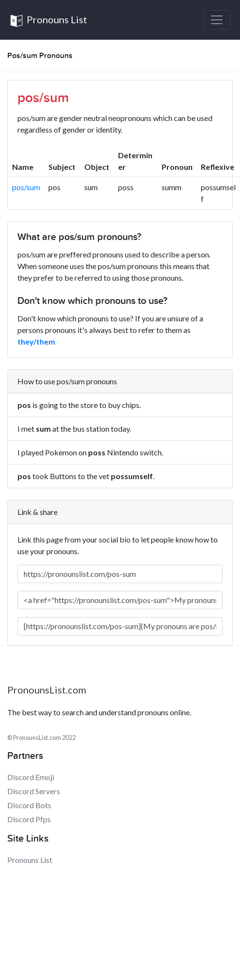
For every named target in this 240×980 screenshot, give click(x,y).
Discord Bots (29, 805)
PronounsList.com (47, 690)
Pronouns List (48, 21)
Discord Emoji (31, 777)
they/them (36, 341)
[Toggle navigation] (217, 20)
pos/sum (26, 187)
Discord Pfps (29, 819)
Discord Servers (34, 791)
